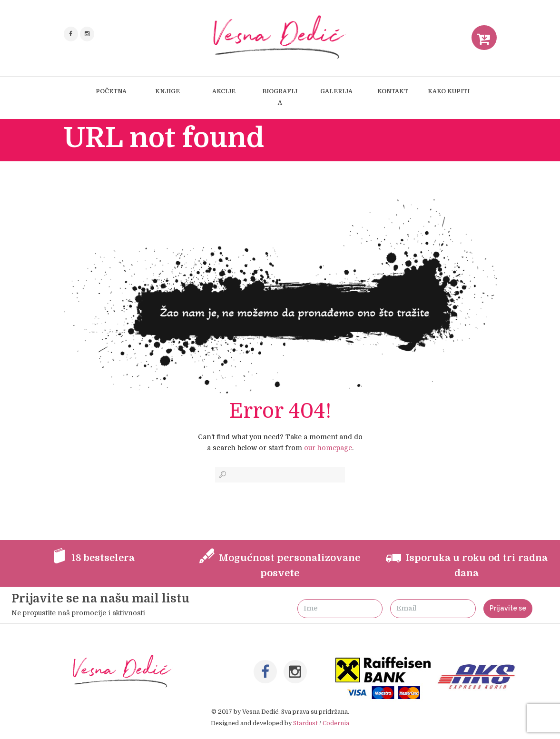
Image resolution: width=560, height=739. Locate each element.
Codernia (336, 723)
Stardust (305, 723)
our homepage (328, 448)
